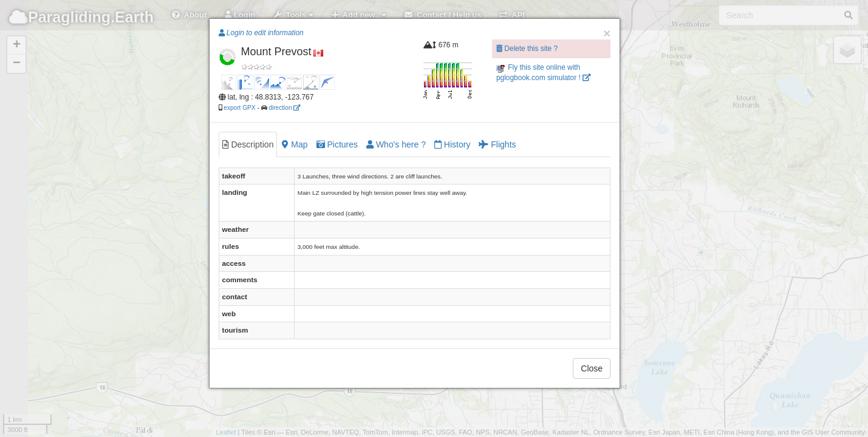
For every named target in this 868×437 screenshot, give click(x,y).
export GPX (239, 108)
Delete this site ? (527, 49)
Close (592, 368)
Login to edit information (261, 33)
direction (284, 108)
